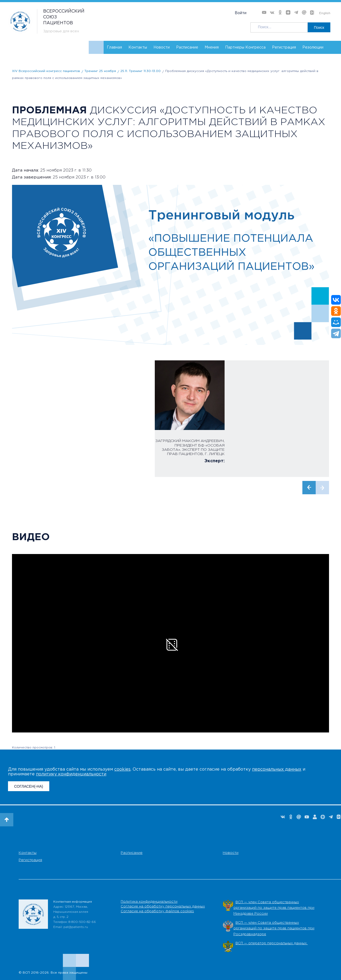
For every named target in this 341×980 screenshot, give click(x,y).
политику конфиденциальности (71, 774)
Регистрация (284, 47)
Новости (162, 47)
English (325, 13)
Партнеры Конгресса (245, 47)
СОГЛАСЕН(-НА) (29, 786)
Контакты (138, 47)
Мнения (212, 47)
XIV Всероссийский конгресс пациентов (46, 71)
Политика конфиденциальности (149, 902)
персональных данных (277, 769)
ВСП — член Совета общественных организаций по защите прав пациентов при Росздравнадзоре (274, 929)
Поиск (319, 27)
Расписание (187, 47)
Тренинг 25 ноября (100, 71)
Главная (114, 47)
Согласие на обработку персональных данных (163, 907)
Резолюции (313, 47)
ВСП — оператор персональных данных (272, 943)
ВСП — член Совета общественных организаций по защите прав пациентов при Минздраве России (274, 908)
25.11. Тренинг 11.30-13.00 (141, 71)
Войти (241, 13)
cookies (122, 769)
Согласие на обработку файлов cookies (157, 911)
